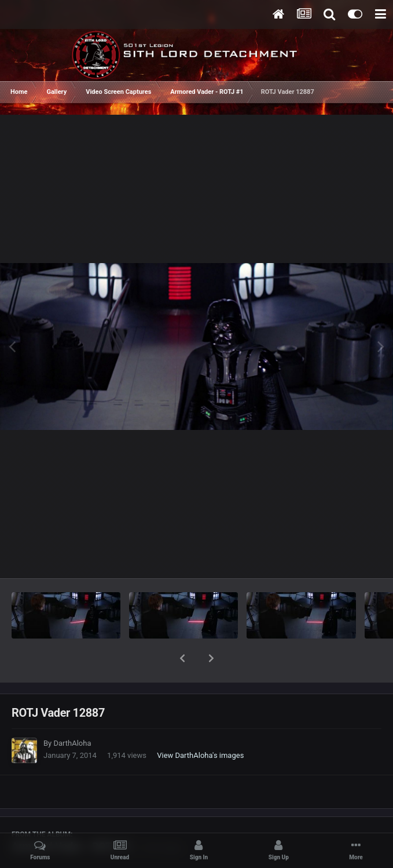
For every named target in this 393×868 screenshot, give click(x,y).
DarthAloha (72, 713)
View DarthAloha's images (200, 725)
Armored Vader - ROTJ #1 (71, 816)
